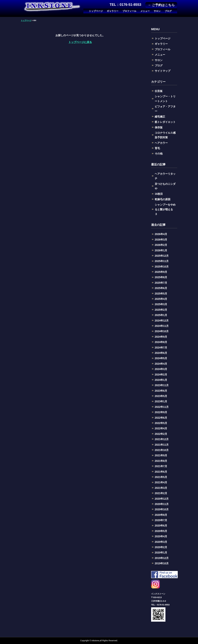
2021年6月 (161, 472)
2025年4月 (161, 299)
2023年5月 (161, 396)
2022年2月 (161, 434)
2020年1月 (161, 553)
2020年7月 (161, 520)
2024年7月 (161, 348)
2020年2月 (161, 547)
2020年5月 (161, 531)
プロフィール (129, 11)
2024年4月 (161, 364)
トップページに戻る (80, 42)
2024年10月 (162, 331)
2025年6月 (161, 288)
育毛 (157, 148)
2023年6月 (161, 391)
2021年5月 (161, 477)
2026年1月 (161, 250)
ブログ (168, 11)
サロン (157, 11)
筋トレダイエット (165, 122)
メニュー (145, 11)
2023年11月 (162, 385)
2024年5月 (161, 358)
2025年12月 (162, 256)
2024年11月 (162, 326)
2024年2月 (161, 375)
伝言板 (159, 91)
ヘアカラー (161, 143)
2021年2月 (161, 493)
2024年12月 (162, 321)
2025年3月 (161, 304)
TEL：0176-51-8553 (125, 5)
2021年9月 (161, 455)
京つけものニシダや (165, 186)
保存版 (159, 127)
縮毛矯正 (160, 117)
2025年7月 (161, 283)
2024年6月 (161, 353)
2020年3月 (161, 542)
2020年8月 (161, 515)
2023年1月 (161, 401)
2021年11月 (162, 445)
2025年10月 (162, 267)
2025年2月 (161, 310)
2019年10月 (162, 563)
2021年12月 (162, 439)
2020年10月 (162, 509)
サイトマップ (163, 71)
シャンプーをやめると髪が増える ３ (165, 209)
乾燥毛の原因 (163, 199)
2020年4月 (161, 536)
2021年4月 (161, 482)
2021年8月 (161, 461)
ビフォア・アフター (165, 109)
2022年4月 (161, 428)
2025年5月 (161, 294)
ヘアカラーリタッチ (165, 176)
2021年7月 (161, 466)
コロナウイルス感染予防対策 (165, 135)
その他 (159, 154)
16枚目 (159, 194)
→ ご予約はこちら (161, 5)
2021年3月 (161, 488)
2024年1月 (161, 380)
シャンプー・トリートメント (165, 99)
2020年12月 (162, 499)
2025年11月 (162, 261)
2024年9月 (161, 337)
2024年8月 (161, 342)
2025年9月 (161, 272)
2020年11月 (162, 504)
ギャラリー (113, 11)
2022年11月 (162, 407)
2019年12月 (162, 558)
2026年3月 (161, 240)
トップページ (96, 11)
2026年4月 (161, 234)
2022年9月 (161, 412)
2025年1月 (161, 315)
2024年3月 (161, 369)
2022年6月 (161, 418)
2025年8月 (161, 277)
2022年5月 (161, 423)
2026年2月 (161, 245)
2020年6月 (161, 526)
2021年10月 (162, 450)
